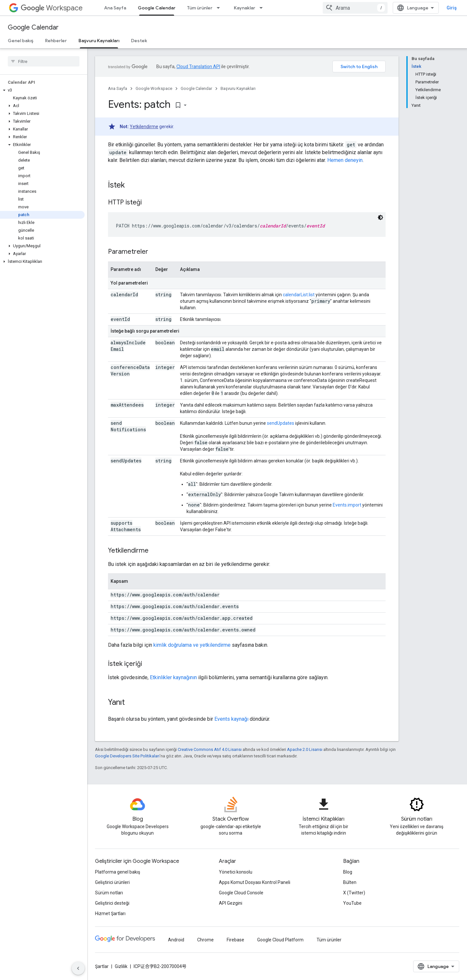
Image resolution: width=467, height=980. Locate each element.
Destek (139, 41)
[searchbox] (44, 61)
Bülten (350, 882)
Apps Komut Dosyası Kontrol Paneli (255, 882)
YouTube (352, 903)
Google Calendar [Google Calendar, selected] (157, 8)
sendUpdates (281, 423)
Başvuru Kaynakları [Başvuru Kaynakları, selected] (99, 41)
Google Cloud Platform (280, 940)
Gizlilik (121, 966)
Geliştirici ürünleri (112, 882)
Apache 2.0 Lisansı (305, 749)
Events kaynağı (231, 719)
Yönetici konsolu (236, 872)
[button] (42, 90)
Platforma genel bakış (118, 872)
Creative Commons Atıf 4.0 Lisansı (210, 749)
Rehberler (56, 41)
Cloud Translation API (198, 67)
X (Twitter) (354, 893)
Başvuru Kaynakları (238, 88)
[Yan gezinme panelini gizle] (78, 968)
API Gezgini (231, 903)
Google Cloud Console (241, 893)
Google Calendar (33, 27)
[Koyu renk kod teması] (380, 217)
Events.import (347, 505)
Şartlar (102, 966)
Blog (348, 872)
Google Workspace (154, 88)
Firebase (235, 940)
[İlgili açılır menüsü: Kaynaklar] (263, 8)
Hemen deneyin (345, 160)
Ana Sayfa (115, 8)
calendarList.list (299, 295)
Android (176, 940)
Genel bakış (21, 41)
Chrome (205, 940)
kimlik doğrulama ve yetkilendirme (192, 645)
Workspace (52, 8)
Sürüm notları (109, 893)
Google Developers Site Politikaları (127, 756)
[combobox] (355, 8)
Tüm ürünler (200, 8)
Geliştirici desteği (112, 903)
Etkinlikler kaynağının (173, 677)
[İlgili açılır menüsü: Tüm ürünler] (220, 8)
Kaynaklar (245, 8)
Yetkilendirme (144, 127)
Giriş (452, 8)
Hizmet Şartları (110, 913)
